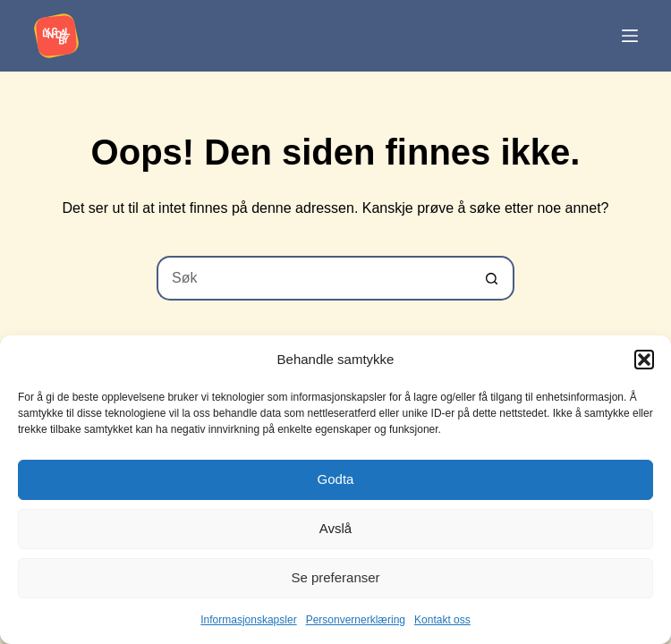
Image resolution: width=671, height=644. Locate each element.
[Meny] (630, 36)
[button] (644, 360)
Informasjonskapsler (248, 620)
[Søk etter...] (313, 278)
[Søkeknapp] (492, 278)
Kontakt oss (442, 620)
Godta (336, 479)
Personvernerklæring (356, 620)
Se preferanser (335, 577)
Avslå (335, 528)
